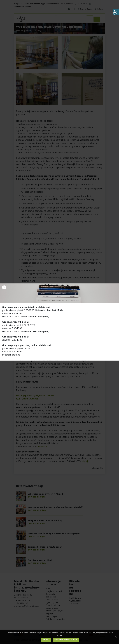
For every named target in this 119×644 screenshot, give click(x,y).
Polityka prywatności (66, 640)
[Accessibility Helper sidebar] (116, 12)
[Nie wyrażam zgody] (116, 637)
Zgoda (46, 640)
